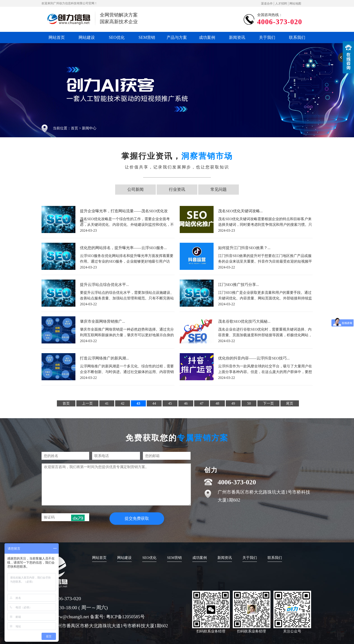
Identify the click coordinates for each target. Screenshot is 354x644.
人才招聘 (281, 3)
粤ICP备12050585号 (125, 617)
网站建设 (87, 37)
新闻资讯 (237, 37)
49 (233, 403)
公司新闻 (135, 189)
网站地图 (295, 3)
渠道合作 (267, 3)
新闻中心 (89, 128)
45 (170, 403)
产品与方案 (177, 37)
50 (249, 403)
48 (217, 403)
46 (186, 403)
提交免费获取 (137, 518)
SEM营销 (147, 37)
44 (154, 403)
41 (107, 403)
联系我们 (297, 37)
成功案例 (207, 37)
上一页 (87, 403)
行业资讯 (177, 189)
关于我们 (267, 37)
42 (123, 403)
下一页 (268, 403)
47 (202, 403)
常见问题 (219, 189)
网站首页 (57, 37)
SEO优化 (117, 37)
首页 (75, 128)
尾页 (290, 403)
